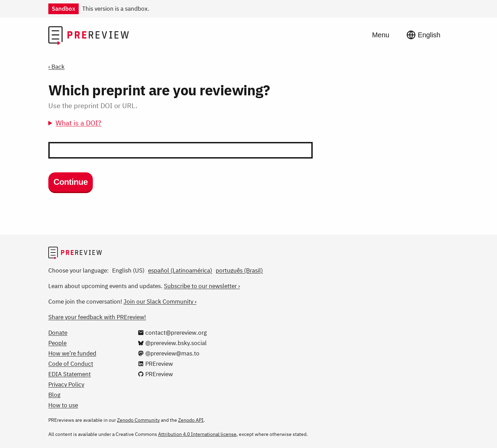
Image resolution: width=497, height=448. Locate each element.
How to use (63, 405)
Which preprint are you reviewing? (159, 90)
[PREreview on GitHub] (155, 374)
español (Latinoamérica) (180, 270)
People (57, 343)
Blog (54, 395)
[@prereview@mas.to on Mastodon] (169, 353)
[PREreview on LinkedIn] (155, 364)
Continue (71, 182)
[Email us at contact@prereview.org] (172, 333)
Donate (58, 333)
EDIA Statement (70, 374)
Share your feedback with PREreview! (97, 317)
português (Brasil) (239, 270)
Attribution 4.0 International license (197, 434)
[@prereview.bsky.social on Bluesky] (172, 343)
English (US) (128, 270)
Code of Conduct (71, 364)
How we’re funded (72, 353)
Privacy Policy (66, 384)
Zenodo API (191, 420)
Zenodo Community (138, 420)
